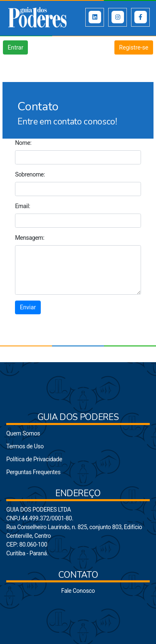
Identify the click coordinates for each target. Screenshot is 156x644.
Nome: (23, 143)
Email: (22, 206)
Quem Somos (23, 433)
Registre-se (134, 47)
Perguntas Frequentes (33, 472)
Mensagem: (30, 238)
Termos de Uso (25, 446)
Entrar (16, 47)
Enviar (28, 307)
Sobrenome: (30, 174)
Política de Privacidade (34, 459)
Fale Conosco (78, 591)
